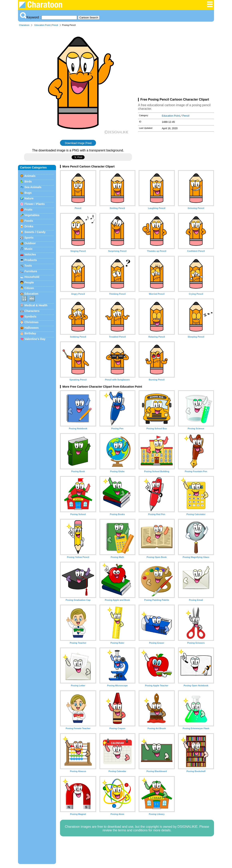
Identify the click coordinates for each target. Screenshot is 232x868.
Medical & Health (36, 305)
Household (32, 277)
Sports (29, 238)
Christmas (31, 322)
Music (28, 249)
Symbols (30, 317)
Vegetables (32, 215)
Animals (30, 176)
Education (31, 294)
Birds (28, 181)
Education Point (42, 25)
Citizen (29, 288)
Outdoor (30, 243)
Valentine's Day (35, 339)
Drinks (29, 226)
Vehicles (30, 254)
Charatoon (24, 25)
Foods (29, 221)
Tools (28, 266)
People (29, 282)
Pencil (55, 25)
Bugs (28, 193)
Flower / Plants (35, 204)
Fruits (28, 210)
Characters (32, 311)
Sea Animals (33, 187)
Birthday (30, 333)
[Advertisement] (176, 63)
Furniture (31, 271)
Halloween (31, 328)
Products (31, 260)
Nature (29, 198)
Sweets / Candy (35, 232)
